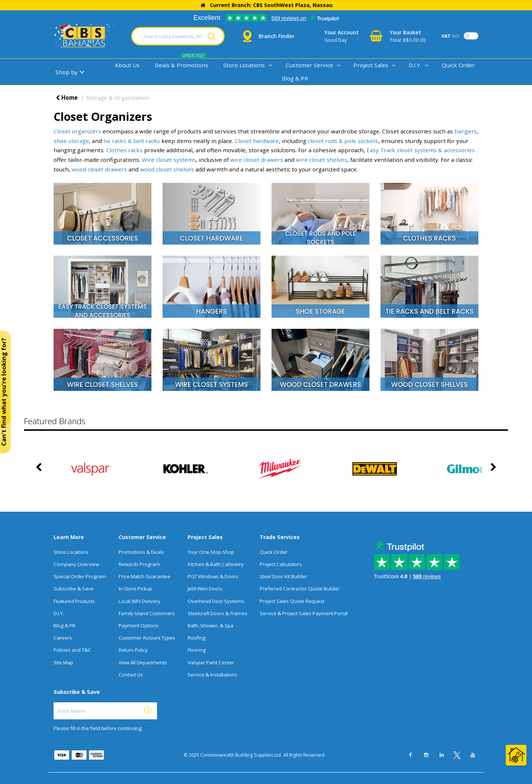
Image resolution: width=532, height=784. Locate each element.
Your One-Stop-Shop (211, 552)
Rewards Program (139, 564)
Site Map (63, 662)
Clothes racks (124, 150)
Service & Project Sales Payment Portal (304, 613)
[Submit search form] (211, 36)
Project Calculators (281, 564)
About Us (127, 65)
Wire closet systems (169, 160)
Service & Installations (213, 675)
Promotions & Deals (141, 552)
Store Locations (244, 65)
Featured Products (74, 601)
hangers (466, 131)
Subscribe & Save (74, 589)
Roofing (197, 638)
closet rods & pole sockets (343, 141)
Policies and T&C (72, 650)
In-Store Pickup (135, 589)
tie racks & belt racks (132, 141)
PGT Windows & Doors (213, 576)
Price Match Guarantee (144, 576)
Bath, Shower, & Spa (211, 626)
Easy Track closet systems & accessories (421, 150)
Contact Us (131, 675)
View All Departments (143, 662)
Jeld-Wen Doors (205, 589)
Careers (63, 638)
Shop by (66, 72)
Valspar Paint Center (211, 662)
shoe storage (71, 141)
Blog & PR (295, 78)
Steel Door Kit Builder (283, 576)
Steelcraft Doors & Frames (218, 613)
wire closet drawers (257, 160)
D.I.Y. (415, 65)
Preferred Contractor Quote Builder (300, 589)
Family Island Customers (147, 613)
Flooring (197, 650)
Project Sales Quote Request (292, 601)
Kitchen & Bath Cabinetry (216, 564)
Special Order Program (80, 576)
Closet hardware (257, 141)
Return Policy (133, 650)
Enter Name (56, 702)
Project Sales (371, 65)
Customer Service (309, 65)
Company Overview (76, 564)
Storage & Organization (118, 98)
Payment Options (139, 626)
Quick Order (458, 65)
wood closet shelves (167, 169)
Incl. (451, 36)
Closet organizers (77, 131)
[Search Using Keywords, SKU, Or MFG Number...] (178, 36)
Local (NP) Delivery (139, 601)
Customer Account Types (147, 638)
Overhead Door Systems (216, 601)
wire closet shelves (322, 160)
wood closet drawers (99, 169)
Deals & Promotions (182, 65)
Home (67, 98)
